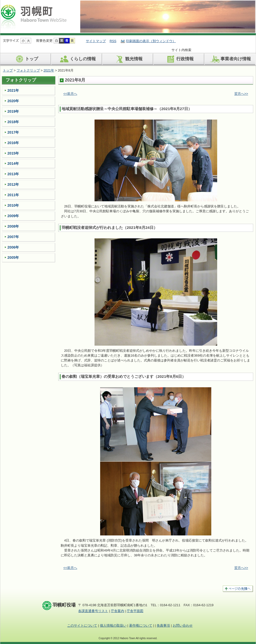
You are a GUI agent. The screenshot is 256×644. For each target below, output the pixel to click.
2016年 (13, 143)
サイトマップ (96, 41)
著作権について (141, 625)
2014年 (13, 163)
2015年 (13, 153)
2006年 (13, 247)
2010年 (13, 205)
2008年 (13, 226)
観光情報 (128, 59)
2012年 (13, 184)
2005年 (13, 257)
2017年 (13, 132)
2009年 (13, 216)
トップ (26, 59)
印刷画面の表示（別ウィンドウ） (151, 41)
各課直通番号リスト (93, 611)
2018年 (13, 122)
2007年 (13, 237)
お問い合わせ (183, 625)
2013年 (13, 174)
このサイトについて (82, 625)
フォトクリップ (28, 70)
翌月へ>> (241, 94)
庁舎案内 (118, 611)
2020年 (13, 101)
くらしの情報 (77, 59)
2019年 (13, 111)
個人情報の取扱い (113, 625)
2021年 (49, 70)
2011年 (13, 195)
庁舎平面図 (135, 611)
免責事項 (163, 625)
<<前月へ (70, 94)
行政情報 (179, 59)
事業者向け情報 (230, 59)
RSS (113, 41)
